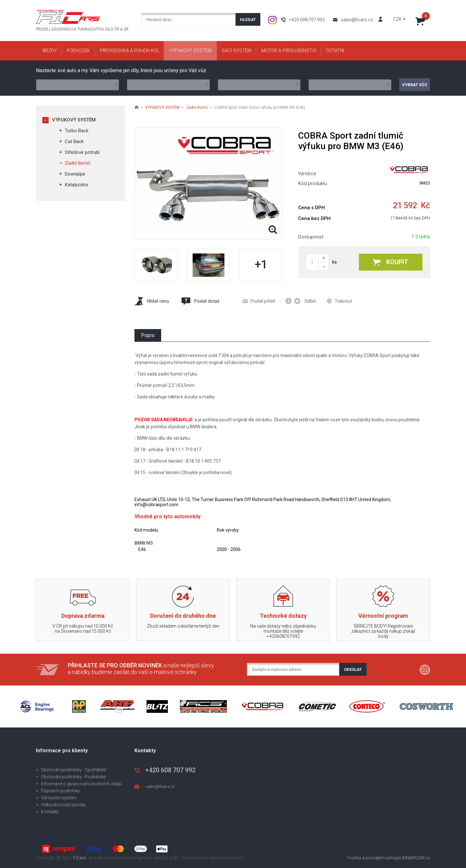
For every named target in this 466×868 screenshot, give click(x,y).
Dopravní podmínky (61, 791)
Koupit (391, 262)
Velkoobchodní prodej (63, 805)
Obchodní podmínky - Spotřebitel (74, 770)
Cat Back (74, 141)
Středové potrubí (82, 152)
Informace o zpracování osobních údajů (81, 784)
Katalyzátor (77, 185)
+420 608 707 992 (307, 20)
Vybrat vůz (415, 85)
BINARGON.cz (416, 858)
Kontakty (50, 812)
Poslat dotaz (200, 301)
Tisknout (339, 301)
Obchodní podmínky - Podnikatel (73, 777)
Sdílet (301, 301)
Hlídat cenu (152, 301)
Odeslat (353, 669)
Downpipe (75, 174)
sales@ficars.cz (357, 20)
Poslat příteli (259, 301)
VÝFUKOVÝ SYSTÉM (74, 120)
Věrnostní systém (59, 798)
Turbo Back (77, 131)
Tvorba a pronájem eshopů (374, 858)
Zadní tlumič (78, 163)
